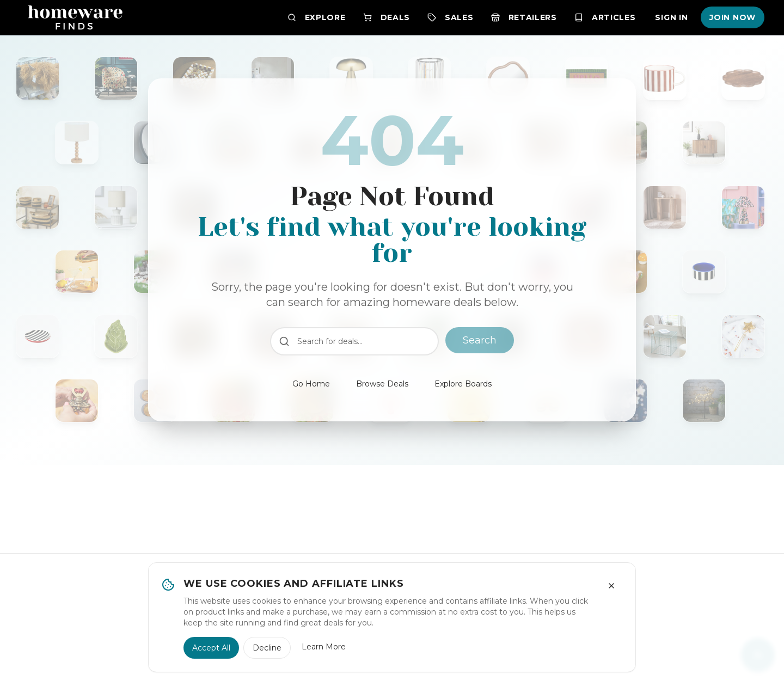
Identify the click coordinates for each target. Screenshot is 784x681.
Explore (317, 17)
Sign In (671, 17)
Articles (605, 17)
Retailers (524, 17)
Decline (267, 648)
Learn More (324, 647)
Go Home (311, 384)
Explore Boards (463, 384)
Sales (451, 17)
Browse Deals (382, 384)
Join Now (733, 17)
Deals (387, 17)
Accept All (211, 648)
